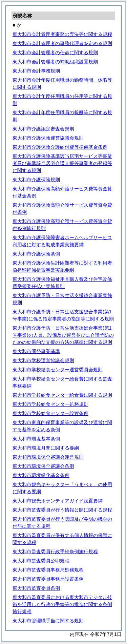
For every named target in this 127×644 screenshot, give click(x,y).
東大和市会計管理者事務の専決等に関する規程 (62, 34)
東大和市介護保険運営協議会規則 (48, 138)
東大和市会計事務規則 (36, 71)
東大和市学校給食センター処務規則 (50, 404)
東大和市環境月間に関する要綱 (46, 448)
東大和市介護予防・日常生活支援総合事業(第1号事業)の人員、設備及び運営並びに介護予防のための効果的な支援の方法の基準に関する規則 (63, 335)
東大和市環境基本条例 (36, 439)
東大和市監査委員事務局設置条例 (48, 579)
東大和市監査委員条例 (36, 588)
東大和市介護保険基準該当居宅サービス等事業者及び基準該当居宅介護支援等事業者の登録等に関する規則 (62, 163)
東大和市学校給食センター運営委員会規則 (58, 370)
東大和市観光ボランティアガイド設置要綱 (58, 501)
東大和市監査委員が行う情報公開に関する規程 (62, 510)
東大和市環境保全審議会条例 (43, 466)
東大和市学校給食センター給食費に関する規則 (62, 395)
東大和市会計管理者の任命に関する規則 (55, 53)
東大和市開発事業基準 (36, 351)
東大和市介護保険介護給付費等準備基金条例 (60, 147)
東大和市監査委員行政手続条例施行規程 (55, 552)
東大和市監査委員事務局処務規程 (48, 570)
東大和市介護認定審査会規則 (43, 129)
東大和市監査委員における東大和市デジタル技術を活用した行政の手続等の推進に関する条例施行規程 (62, 604)
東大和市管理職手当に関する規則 (48, 621)
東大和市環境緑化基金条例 (41, 475)
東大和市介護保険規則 (36, 180)
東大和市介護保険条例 (36, 254)
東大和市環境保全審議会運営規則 (48, 457)
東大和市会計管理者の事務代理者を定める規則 (62, 43)
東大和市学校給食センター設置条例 (50, 413)
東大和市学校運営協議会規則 (43, 360)
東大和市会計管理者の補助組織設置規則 (55, 62)
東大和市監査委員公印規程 (41, 561)
